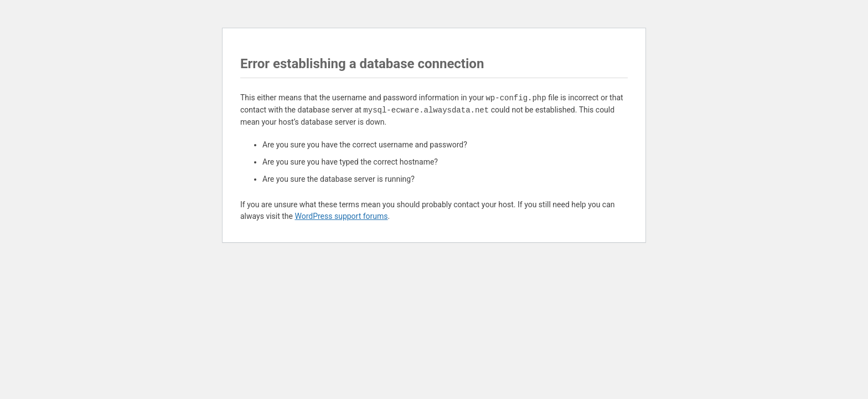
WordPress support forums (341, 216)
